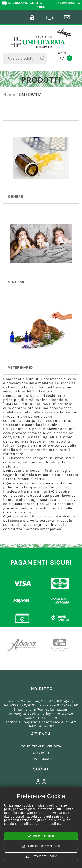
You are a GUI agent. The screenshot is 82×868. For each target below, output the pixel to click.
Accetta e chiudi (41, 836)
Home (9, 94)
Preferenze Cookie (41, 856)
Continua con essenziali (41, 846)
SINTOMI (16, 282)
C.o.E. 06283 (49, 718)
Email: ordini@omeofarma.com (41, 709)
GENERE (16, 197)
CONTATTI (41, 753)
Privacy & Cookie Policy (30, 713)
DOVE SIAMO (41, 759)
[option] (22, 645)
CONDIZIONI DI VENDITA (41, 746)
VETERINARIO (20, 367)
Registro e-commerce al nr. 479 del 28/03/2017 (50, 724)
